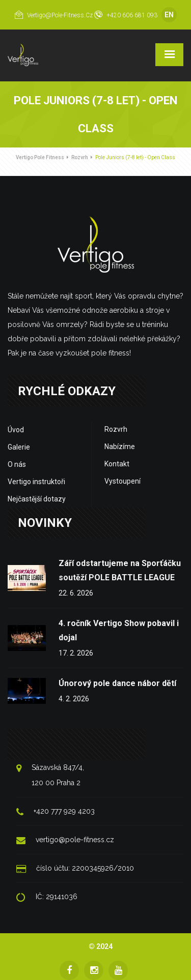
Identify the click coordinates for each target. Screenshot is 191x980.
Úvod (16, 430)
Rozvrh (80, 157)
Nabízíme (120, 447)
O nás (17, 464)
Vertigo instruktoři (36, 482)
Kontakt (117, 464)
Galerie (19, 447)
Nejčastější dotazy (37, 499)
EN (169, 15)
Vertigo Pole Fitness (40, 157)
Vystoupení (122, 481)
